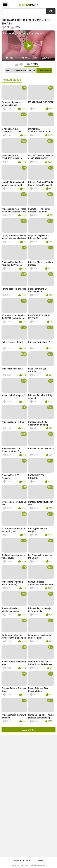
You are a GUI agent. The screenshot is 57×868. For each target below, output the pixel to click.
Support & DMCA (22, 861)
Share (32, 71)
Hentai (29, 5)
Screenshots (20, 71)
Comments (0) (44, 71)
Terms (40, 861)
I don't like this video (21, 65)
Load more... (28, 730)
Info (8, 71)
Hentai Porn (25, 865)
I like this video (17, 65)
